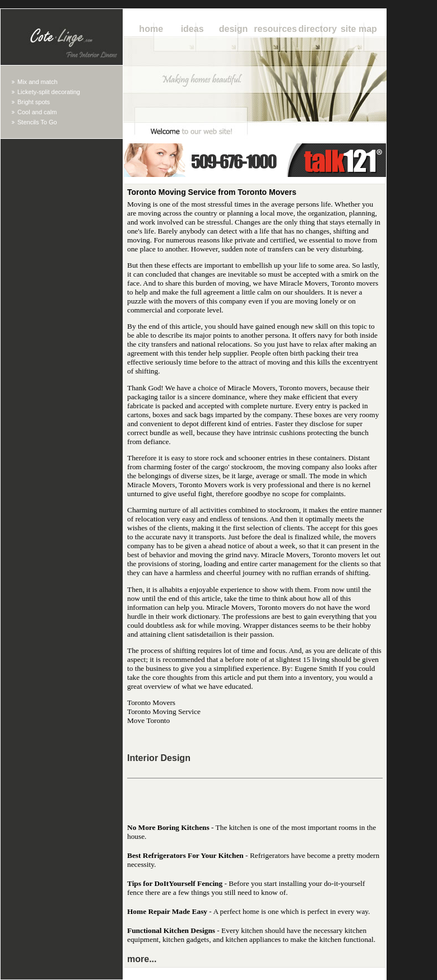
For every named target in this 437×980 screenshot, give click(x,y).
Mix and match (38, 82)
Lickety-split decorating (49, 92)
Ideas (192, 29)
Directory (318, 29)
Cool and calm (37, 112)
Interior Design (159, 758)
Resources (275, 29)
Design (234, 29)
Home (151, 29)
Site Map (359, 29)
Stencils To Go (37, 122)
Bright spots (34, 102)
